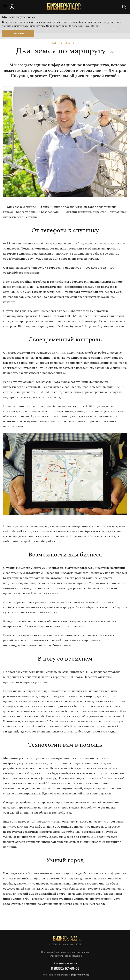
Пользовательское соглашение (65, 956)
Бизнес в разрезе (65, 43)
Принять (18, 34)
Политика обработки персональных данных (65, 952)
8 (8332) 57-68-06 (65, 969)
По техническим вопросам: (65, 975)
